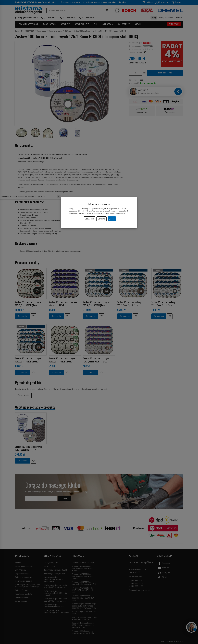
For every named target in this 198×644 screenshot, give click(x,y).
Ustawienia (89, 219)
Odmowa (102, 219)
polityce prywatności (117, 213)
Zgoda (112, 219)
